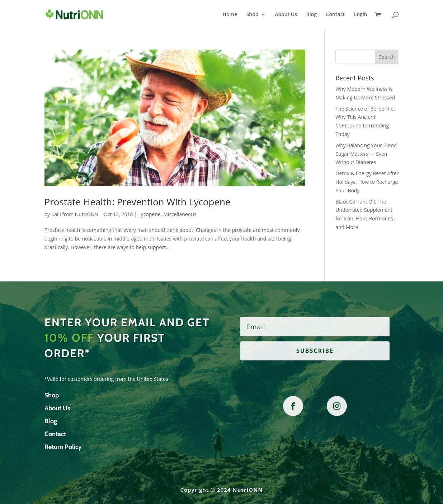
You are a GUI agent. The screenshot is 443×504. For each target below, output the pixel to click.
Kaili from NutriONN (75, 214)
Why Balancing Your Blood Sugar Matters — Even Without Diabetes (366, 154)
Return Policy (63, 447)
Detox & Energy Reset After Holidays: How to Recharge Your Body (367, 182)
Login (361, 15)
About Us (286, 15)
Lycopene (150, 214)
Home (230, 15)
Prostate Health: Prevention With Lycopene (138, 202)
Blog (312, 15)
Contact (335, 15)
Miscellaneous (180, 214)
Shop (253, 15)
